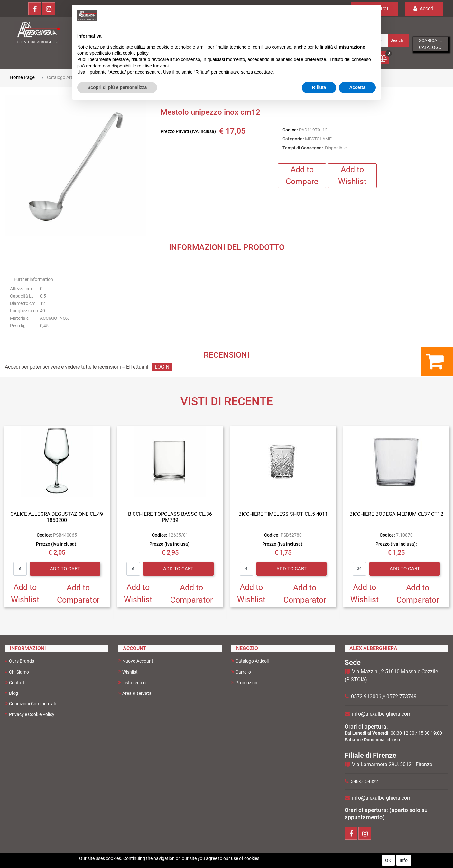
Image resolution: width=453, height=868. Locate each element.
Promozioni (245, 682)
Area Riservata (135, 693)
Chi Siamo (17, 672)
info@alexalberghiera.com (382, 714)
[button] (398, 40)
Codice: (290, 130)
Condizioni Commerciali (30, 704)
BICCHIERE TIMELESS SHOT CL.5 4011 (283, 514)
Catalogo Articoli (64, 77)
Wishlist (128, 672)
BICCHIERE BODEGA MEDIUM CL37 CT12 (396, 514)
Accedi (424, 9)
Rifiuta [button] (319, 87)
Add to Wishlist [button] (352, 176)
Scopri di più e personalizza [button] (117, 87)
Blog (11, 693)
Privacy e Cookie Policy (30, 714)
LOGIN (162, 367)
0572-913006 (366, 697)
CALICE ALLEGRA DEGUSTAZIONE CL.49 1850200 (57, 517)
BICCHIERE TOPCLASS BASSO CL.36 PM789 (170, 517)
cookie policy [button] (136, 53)
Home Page (22, 77)
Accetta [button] (357, 87)
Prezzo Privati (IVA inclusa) (188, 131)
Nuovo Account (136, 661)
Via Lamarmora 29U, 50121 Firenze (392, 764)
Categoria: (293, 139)
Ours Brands (19, 661)
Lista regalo (132, 682)
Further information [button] (33, 279)
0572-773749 (402, 697)
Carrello (241, 672)
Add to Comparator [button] (78, 594)
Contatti (15, 682)
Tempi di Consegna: (303, 148)
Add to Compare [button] (302, 176)
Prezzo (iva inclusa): (57, 544)
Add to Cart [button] (65, 569)
